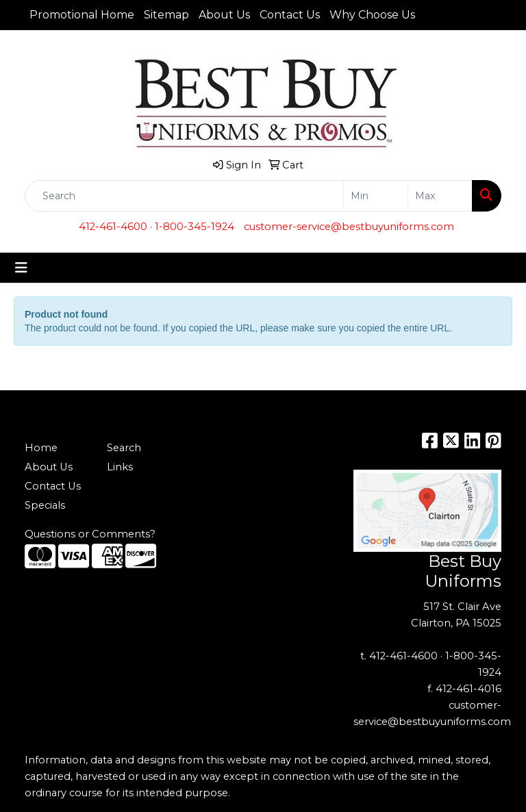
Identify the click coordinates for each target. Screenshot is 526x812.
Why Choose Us (372, 15)
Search (124, 448)
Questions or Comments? (90, 534)
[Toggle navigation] (21, 268)
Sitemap (166, 15)
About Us (224, 15)
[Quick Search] (184, 196)
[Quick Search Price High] (440, 196)
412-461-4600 (113, 227)
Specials (45, 505)
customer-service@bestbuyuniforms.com (349, 227)
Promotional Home (82, 15)
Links (120, 467)
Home (41, 448)
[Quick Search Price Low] (376, 196)
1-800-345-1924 (195, 227)
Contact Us (290, 15)
